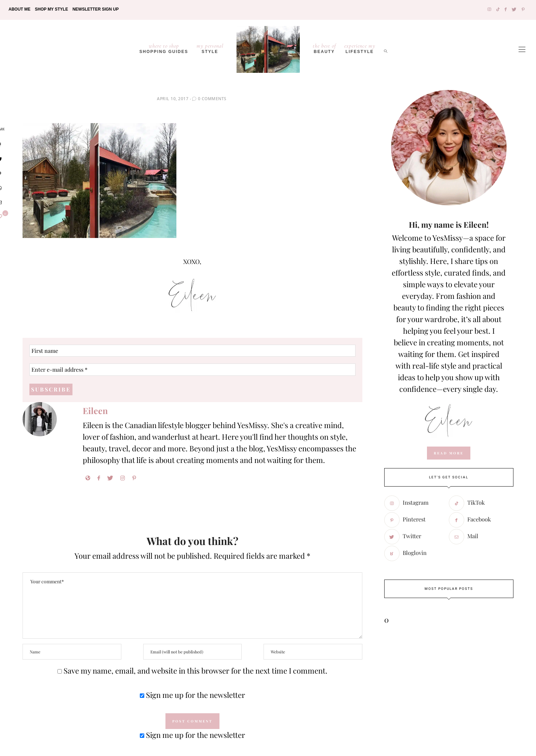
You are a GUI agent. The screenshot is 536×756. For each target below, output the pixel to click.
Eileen (95, 411)
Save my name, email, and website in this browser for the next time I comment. (196, 671)
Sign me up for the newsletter (192, 695)
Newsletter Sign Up (96, 9)
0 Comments (212, 99)
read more (449, 453)
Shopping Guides (164, 48)
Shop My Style (51, 9)
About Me (19, 9)
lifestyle (360, 48)
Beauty (324, 48)
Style (210, 48)
